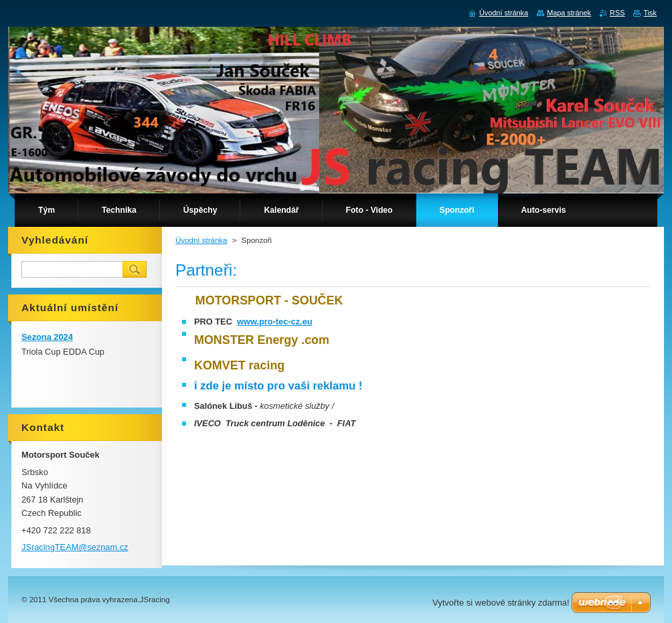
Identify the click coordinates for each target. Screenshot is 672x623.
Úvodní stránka (201, 240)
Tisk (650, 13)
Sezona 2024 (47, 337)
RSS (617, 13)
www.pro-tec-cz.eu (275, 322)
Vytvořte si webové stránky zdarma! (501, 603)
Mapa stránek (569, 13)
